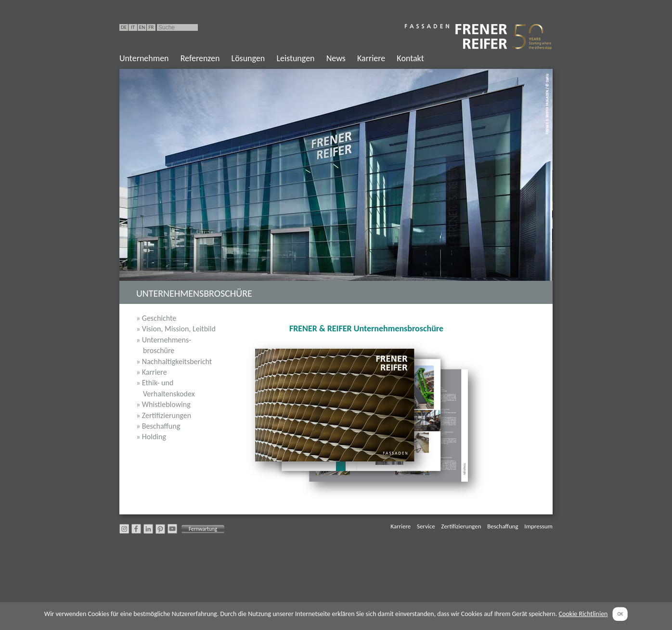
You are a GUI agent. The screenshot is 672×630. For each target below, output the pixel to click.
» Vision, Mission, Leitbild (176, 329)
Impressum (538, 526)
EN (142, 27)
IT (133, 27)
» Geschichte (156, 318)
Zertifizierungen (461, 526)
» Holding (151, 437)
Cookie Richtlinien (583, 614)
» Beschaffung (158, 426)
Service (426, 526)
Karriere (371, 58)
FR (151, 27)
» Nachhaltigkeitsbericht (174, 361)
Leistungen (295, 58)
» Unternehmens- (176, 346)
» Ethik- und (176, 389)
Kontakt (410, 58)
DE (124, 27)
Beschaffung (503, 526)
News (336, 58)
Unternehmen (144, 58)
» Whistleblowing (163, 404)
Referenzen (200, 58)
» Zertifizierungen (164, 415)
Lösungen (248, 58)
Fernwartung (203, 529)
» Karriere (152, 372)
